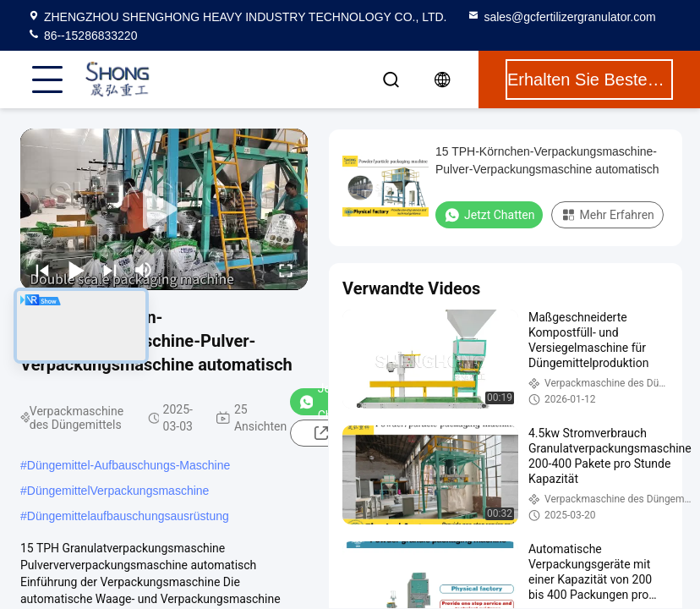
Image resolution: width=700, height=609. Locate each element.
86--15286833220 (82, 36)
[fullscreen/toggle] (286, 270)
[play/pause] (76, 270)
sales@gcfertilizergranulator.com (561, 17)
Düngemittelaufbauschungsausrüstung (128, 516)
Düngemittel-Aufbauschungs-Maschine (129, 465)
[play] (164, 210)
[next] (110, 270)
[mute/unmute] (144, 270)
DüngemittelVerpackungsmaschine (118, 491)
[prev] (42, 270)
